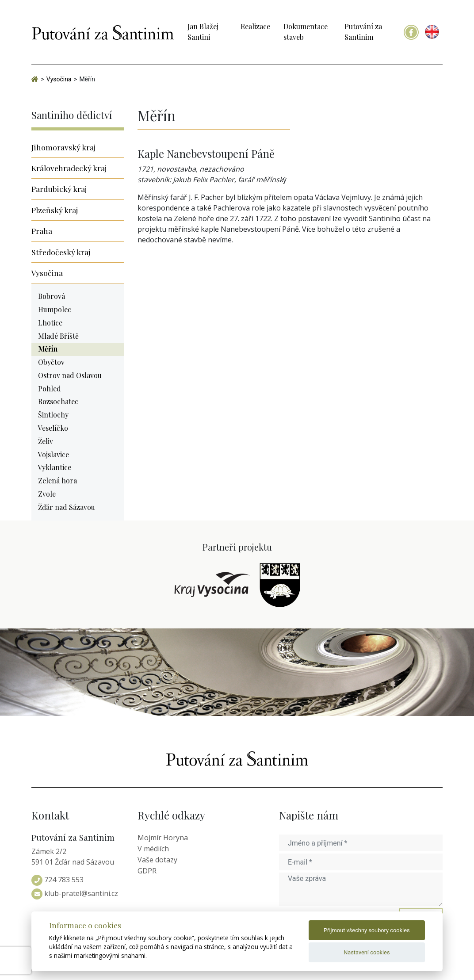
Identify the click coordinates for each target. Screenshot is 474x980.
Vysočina (47, 273)
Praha (42, 231)
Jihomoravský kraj (63, 147)
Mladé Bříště (58, 336)
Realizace (255, 26)
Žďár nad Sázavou (67, 507)
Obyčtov (51, 362)
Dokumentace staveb (306, 32)
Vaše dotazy (157, 860)
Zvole (47, 494)
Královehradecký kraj (69, 168)
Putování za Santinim (363, 32)
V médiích (153, 849)
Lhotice (50, 323)
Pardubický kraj (59, 189)
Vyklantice (55, 467)
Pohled (50, 389)
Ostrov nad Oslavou (70, 375)
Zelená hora (57, 480)
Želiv (46, 441)
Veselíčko (53, 428)
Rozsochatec (58, 401)
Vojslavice (54, 454)
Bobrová (52, 296)
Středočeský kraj (61, 252)
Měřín (48, 349)
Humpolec (55, 309)
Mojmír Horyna (163, 838)
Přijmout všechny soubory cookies (367, 930)
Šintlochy (53, 415)
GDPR (147, 871)
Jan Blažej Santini (203, 32)
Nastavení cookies (367, 952)
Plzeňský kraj (55, 210)
